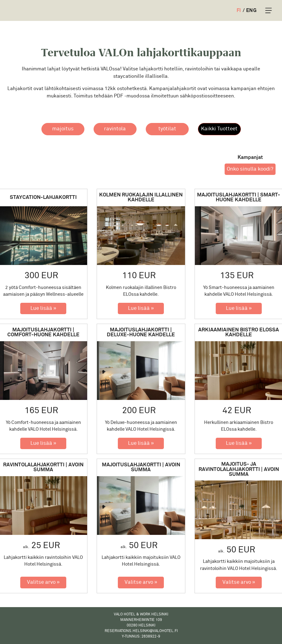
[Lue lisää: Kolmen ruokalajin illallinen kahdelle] (141, 309)
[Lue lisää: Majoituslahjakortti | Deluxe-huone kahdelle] (141, 444)
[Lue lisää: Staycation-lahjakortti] (43, 309)
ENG (251, 10)
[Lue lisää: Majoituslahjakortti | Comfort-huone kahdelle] (43, 444)
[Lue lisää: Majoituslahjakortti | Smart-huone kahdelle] (239, 309)
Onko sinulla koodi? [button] (250, 169)
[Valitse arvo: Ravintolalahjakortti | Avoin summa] (43, 583)
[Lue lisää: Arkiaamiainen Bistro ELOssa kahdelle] (239, 444)
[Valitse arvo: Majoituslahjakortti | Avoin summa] (141, 583)
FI (239, 10)
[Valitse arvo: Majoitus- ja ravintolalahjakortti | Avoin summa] (239, 583)
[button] (63, 129)
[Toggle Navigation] (268, 10)
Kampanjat (250, 157)
